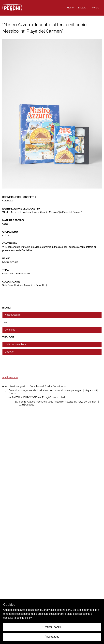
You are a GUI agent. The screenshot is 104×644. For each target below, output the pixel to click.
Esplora (82, 8)
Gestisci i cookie (52, 627)
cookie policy (24, 618)
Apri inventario (10, 377)
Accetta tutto (52, 637)
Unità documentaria (15, 344)
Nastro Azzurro (13, 315)
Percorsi (95, 8)
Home (70, 8)
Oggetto (9, 352)
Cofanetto (10, 330)
